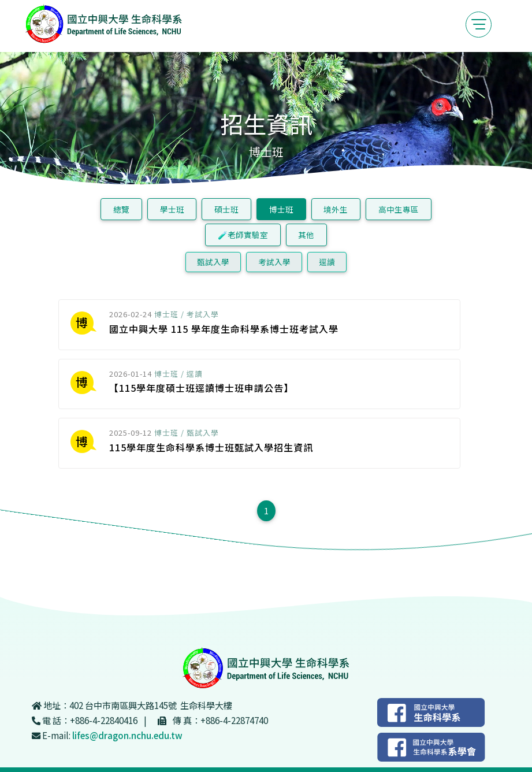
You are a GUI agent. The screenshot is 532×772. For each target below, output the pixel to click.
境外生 (336, 209)
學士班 (172, 209)
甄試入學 (213, 262)
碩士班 (226, 209)
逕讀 (327, 262)
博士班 (281, 209)
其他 (306, 235)
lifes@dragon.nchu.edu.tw (127, 735)
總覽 (121, 209)
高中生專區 (399, 209)
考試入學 (274, 262)
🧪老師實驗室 (243, 235)
